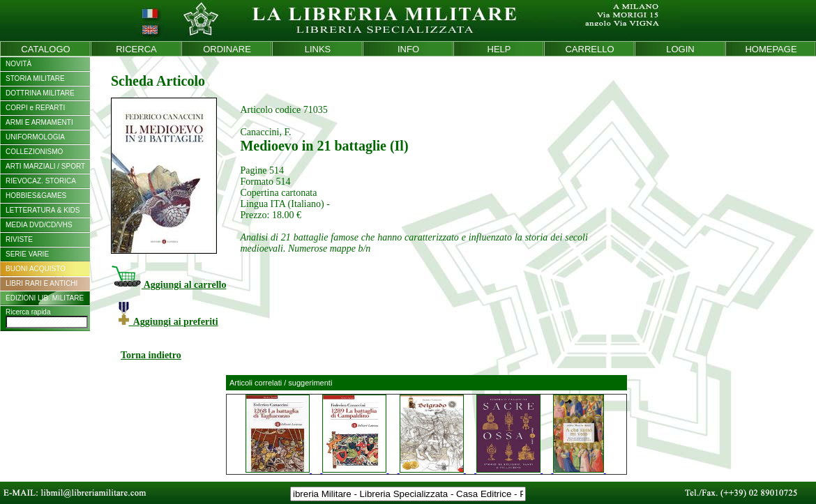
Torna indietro (151, 355)
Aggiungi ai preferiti (168, 322)
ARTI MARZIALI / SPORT (45, 166)
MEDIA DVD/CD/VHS (39, 225)
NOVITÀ (18, 64)
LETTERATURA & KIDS (43, 210)
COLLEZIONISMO (34, 152)
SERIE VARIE (27, 254)
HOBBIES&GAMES (36, 196)
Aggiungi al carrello (168, 285)
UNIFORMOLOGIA (35, 137)
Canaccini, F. (265, 132)
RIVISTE (19, 239)
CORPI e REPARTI (35, 108)
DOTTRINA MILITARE (40, 93)
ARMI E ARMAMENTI (39, 122)
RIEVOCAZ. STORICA (41, 181)
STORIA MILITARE (35, 78)
